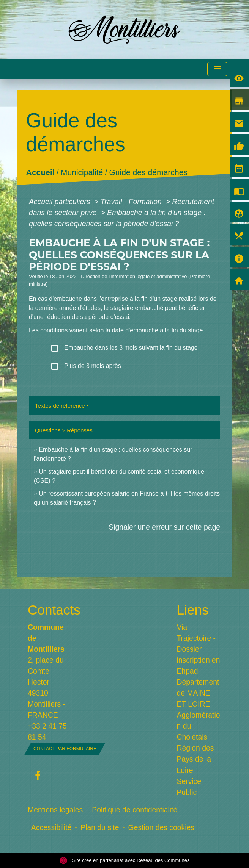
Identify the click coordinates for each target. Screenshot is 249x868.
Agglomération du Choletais (199, 726)
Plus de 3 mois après (86, 366)
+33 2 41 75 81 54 (47, 731)
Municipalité (82, 173)
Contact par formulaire (65, 749)
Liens (193, 610)
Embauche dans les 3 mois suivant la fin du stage (124, 348)
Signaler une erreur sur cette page (164, 527)
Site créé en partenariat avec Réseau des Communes (125, 860)
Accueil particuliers (61, 202)
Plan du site (100, 827)
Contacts (50, 610)
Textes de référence (60, 406)
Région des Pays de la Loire (195, 759)
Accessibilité (51, 827)
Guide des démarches (148, 173)
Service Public (189, 787)
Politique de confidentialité (135, 810)
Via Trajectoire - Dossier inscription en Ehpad (199, 649)
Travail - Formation (132, 202)
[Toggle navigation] (217, 69)
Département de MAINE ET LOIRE (198, 693)
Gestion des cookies (161, 827)
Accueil (40, 173)
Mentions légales (55, 810)
